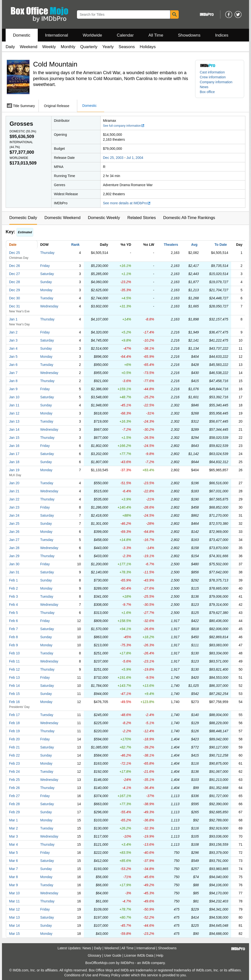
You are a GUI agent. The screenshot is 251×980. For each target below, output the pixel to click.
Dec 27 (14, 274)
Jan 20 (14, 483)
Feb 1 (13, 580)
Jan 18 (14, 462)
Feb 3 (13, 596)
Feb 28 (14, 804)
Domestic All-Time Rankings (189, 218)
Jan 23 (14, 507)
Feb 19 (14, 731)
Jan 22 (14, 499)
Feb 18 (14, 723)
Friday (45, 266)
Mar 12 (14, 909)
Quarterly (89, 47)
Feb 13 (14, 677)
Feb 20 (14, 739)
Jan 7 (13, 373)
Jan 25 (14, 524)
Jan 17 (14, 454)
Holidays (148, 47)
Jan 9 (13, 389)
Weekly (49, 47)
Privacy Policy (110, 975)
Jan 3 (13, 340)
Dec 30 (14, 298)
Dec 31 (14, 306)
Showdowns (189, 35)
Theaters (171, 245)
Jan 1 (13, 319)
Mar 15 (14, 934)
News (204, 87)
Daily (10, 47)
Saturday (47, 274)
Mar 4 (13, 844)
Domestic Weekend (62, 218)
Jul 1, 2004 (135, 158)
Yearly (108, 47)
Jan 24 (14, 515)
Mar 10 (14, 893)
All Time (156, 35)
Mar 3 (13, 836)
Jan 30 (14, 564)
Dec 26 (14, 266)
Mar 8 (13, 877)
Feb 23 (14, 763)
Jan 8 (13, 381)
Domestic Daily (23, 218)
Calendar (125, 35)
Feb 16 (14, 702)
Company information (216, 82)
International (57, 35)
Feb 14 (14, 686)
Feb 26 (14, 788)
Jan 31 (14, 572)
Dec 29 (14, 290)
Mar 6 (13, 861)
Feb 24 (14, 772)
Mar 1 (13, 820)
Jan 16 (14, 446)
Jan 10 (14, 397)
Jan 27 (14, 540)
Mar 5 (13, 853)
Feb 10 (14, 653)
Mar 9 (13, 885)
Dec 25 (14, 253)
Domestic (22, 35)
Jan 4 (13, 348)
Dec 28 (14, 282)
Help (160, 955)
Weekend (29, 47)
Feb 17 (14, 715)
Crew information (213, 77)
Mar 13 (14, 917)
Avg (194, 245)
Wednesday (49, 306)
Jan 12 (14, 413)
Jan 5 (13, 357)
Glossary (94, 955)
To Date (221, 245)
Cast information (212, 72)
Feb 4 (13, 605)
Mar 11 (14, 901)
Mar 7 (13, 869)
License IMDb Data (139, 955)
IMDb (146, 963)
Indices (222, 35)
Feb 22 (14, 755)
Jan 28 (14, 548)
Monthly (68, 47)
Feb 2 (13, 588)
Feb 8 (13, 637)
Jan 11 (14, 405)
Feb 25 (14, 780)
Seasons (127, 47)
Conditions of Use (78, 975)
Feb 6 (13, 621)
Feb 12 (14, 669)
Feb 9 (13, 645)
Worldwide (92, 35)
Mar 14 (14, 925)
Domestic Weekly (104, 218)
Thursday (47, 253)
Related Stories (141, 218)
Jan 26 (14, 532)
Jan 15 (14, 438)
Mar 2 (13, 828)
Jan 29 (14, 556)
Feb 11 (14, 661)
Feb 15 (14, 694)
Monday (46, 290)
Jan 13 (14, 421)
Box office (207, 92)
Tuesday (47, 298)
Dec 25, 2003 (113, 158)
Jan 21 (14, 491)
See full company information (124, 126)
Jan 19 (14, 470)
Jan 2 (13, 332)
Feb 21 (14, 747)
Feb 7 (13, 629)
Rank (75, 245)
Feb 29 (14, 812)
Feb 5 (13, 613)
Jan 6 (13, 365)
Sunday (46, 282)
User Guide (113, 955)
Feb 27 (14, 796)
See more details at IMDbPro (127, 203)
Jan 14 (14, 429)
